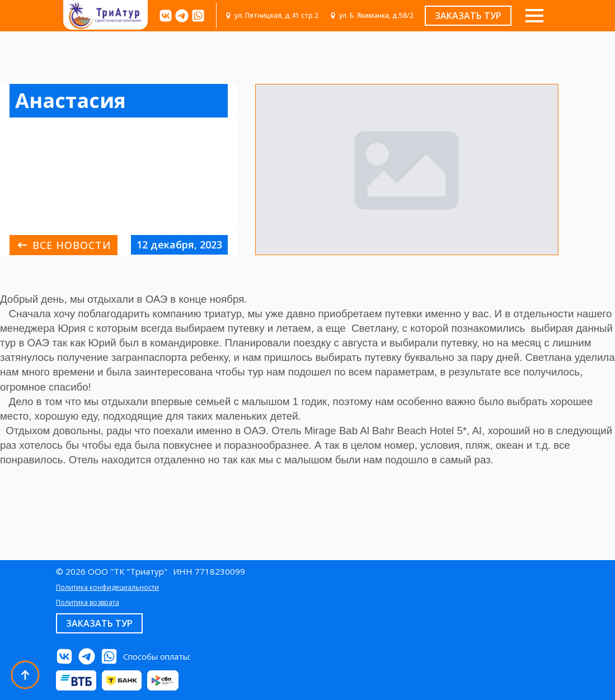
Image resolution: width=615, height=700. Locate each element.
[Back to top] (25, 675)
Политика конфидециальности (107, 588)
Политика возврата (88, 603)
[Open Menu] (534, 16)
